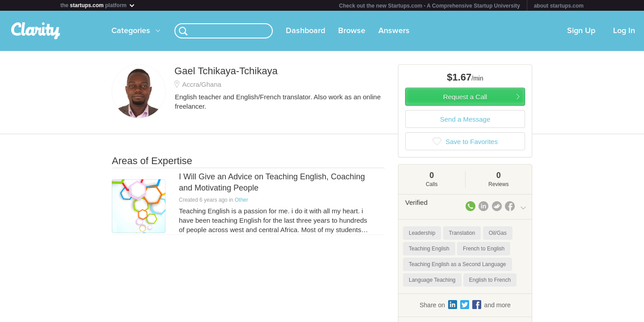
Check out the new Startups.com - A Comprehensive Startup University (430, 6)
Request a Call (465, 97)
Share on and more (465, 305)
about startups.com (559, 6)
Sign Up (581, 31)
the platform (98, 5)
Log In (624, 31)
